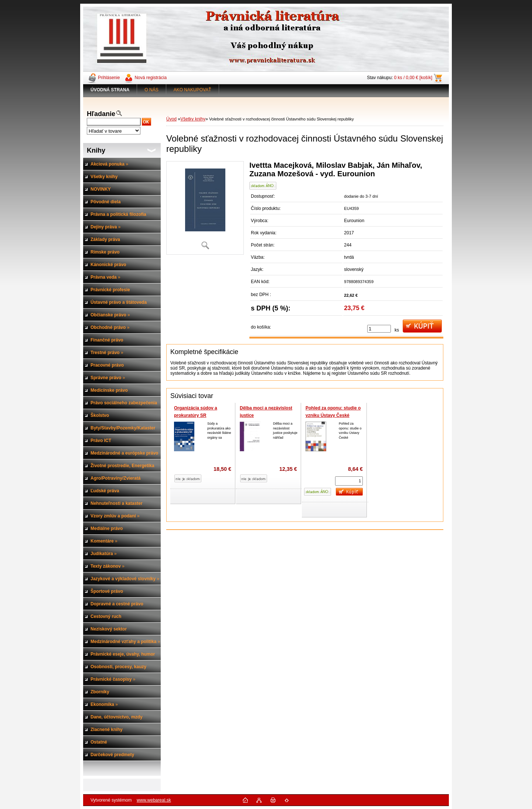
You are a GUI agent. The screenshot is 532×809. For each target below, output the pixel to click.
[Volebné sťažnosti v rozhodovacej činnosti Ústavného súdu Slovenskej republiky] (205, 208)
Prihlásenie (109, 78)
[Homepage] (110, 90)
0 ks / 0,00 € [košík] (413, 78)
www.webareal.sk (154, 800)
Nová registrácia (151, 78)
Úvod (171, 119)
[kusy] (379, 329)
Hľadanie (101, 114)
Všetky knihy (193, 119)
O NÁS (151, 90)
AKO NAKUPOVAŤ (192, 90)
